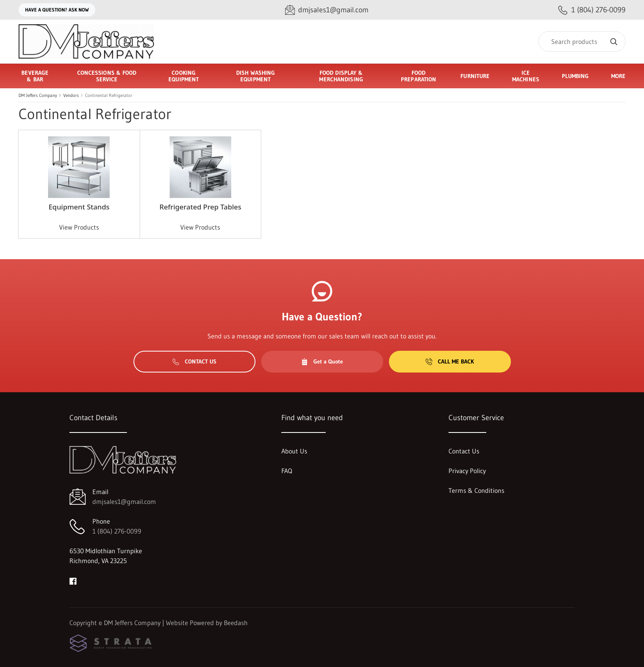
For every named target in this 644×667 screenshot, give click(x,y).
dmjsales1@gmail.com (124, 501)
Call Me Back (450, 361)
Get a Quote (322, 361)
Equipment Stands (79, 207)
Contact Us (194, 361)
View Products (79, 227)
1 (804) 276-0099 (117, 531)
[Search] (582, 41)
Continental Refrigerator (109, 95)
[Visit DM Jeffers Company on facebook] (73, 580)
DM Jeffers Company (38, 95)
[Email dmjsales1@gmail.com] (327, 10)
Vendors (71, 95)
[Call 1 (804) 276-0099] (592, 10)
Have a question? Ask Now (57, 10)
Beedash (236, 623)
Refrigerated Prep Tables (200, 207)
